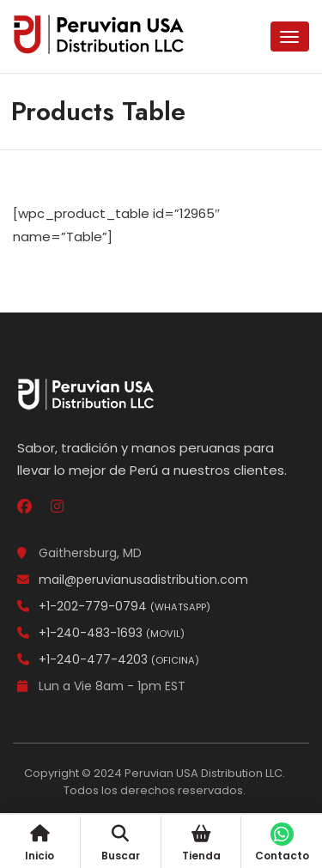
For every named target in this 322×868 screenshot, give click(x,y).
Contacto (282, 844)
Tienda (201, 844)
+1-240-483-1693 (101, 633)
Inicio (39, 844)
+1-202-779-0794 (114, 606)
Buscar (121, 844)
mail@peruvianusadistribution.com (133, 580)
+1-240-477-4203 (108, 659)
